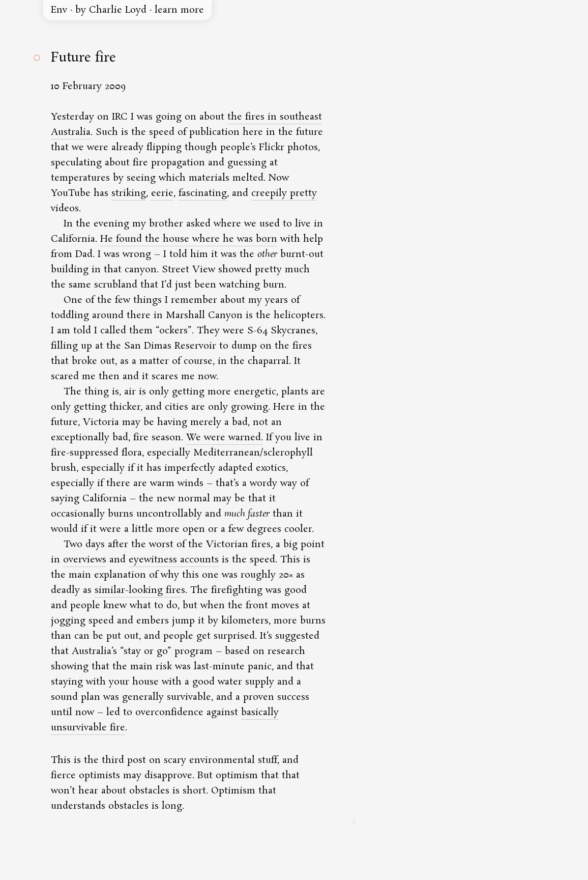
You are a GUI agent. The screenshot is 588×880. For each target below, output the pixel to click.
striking (129, 193)
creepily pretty (284, 193)
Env (59, 10)
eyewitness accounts (174, 560)
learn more (179, 10)
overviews (85, 560)
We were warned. (225, 438)
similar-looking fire (138, 590)
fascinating (203, 193)
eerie (162, 193)
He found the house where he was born (189, 239)
